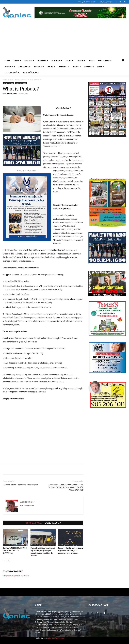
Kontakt (64, 66)
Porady (89, 66)
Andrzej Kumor (12, 87)
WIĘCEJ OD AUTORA (53, 517)
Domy (77, 66)
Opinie (81, 60)
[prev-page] (4, 555)
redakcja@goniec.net (56, 632)
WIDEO (52, 66)
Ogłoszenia (105, 60)
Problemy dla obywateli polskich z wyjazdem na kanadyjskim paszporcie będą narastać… (71, 544)
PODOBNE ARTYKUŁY (33, 517)
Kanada (29, 60)
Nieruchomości (8, 539)
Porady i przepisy (9, 77)
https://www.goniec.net (27, 499)
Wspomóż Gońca (31, 73)
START (7, 60)
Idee (92, 60)
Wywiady (10, 66)
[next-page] (8, 555)
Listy (101, 66)
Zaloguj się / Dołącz (106, 2)
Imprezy (39, 66)
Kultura (57, 60)
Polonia (43, 60)
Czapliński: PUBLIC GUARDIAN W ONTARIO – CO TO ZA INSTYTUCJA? (15, 544)
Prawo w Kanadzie (21, 77)
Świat (17, 60)
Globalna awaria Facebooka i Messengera (20, 479)
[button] (123, 61)
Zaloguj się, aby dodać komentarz (16, 569)
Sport (69, 60)
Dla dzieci (25, 66)
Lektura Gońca (12, 73)
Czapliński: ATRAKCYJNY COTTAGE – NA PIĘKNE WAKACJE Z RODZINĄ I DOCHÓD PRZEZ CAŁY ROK (66, 481)
